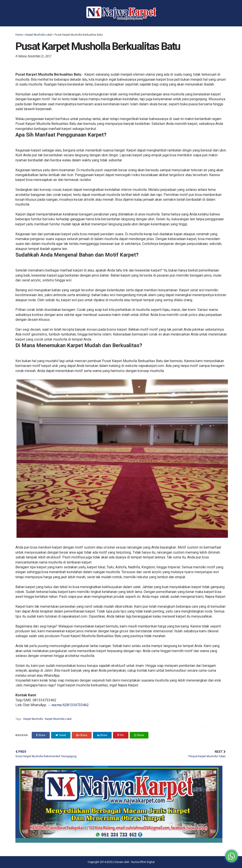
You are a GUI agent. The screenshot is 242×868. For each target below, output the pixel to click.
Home (19, 35)
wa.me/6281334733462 (70, 705)
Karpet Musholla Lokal (39, 35)
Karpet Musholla (33, 719)
